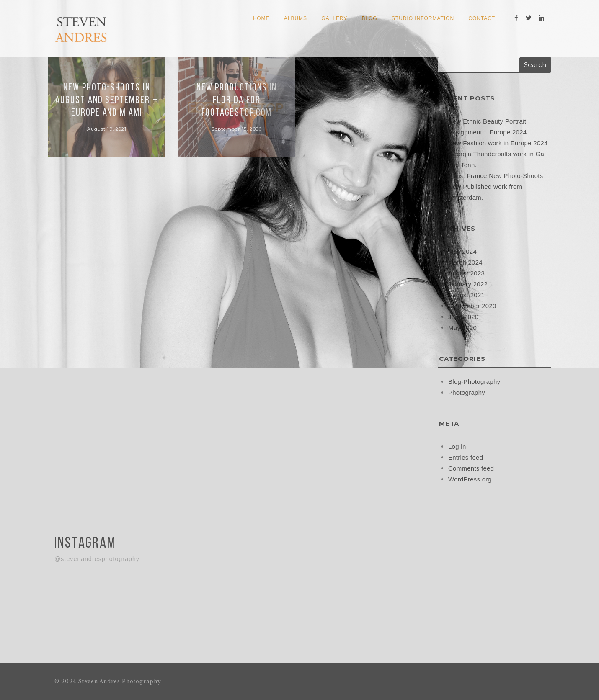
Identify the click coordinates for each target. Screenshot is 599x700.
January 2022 (468, 284)
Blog (369, 18)
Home (261, 18)
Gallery (334, 18)
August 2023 (467, 273)
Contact (482, 18)
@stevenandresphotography (97, 558)
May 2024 (462, 251)
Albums (296, 18)
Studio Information (423, 18)
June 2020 (463, 316)
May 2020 (462, 327)
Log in (457, 446)
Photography (467, 392)
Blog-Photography (474, 381)
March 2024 (465, 262)
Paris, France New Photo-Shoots (496, 175)
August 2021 (467, 295)
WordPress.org (470, 479)
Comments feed (471, 468)
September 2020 (472, 305)
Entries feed (466, 457)
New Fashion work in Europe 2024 (498, 143)
